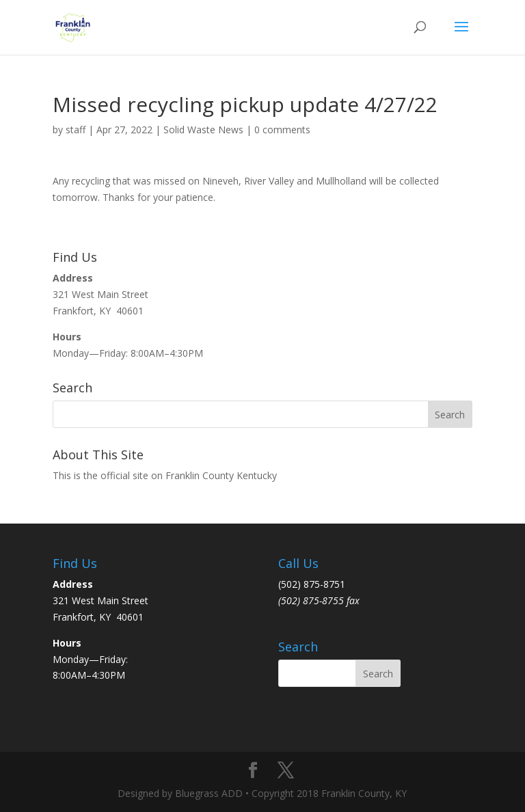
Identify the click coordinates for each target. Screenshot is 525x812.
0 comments (282, 130)
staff (76, 130)
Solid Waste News (203, 130)
